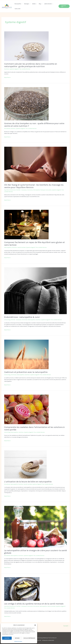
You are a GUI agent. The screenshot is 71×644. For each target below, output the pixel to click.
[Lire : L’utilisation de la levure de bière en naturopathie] (25, 464)
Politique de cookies (18, 641)
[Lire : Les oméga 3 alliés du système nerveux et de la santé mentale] (22, 589)
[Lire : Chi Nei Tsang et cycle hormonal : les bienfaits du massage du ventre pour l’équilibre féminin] (35, 164)
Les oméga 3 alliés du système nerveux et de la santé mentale (34, 604)
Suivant (67, 626)
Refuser (17, 638)
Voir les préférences (29, 638)
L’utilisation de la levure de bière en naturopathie (28, 482)
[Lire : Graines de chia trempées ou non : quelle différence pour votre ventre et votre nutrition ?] (26, 104)
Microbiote (7, 128)
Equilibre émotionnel (10, 190)
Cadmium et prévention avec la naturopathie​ (26, 372)
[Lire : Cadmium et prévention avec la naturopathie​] (26, 354)
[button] (35, 625)
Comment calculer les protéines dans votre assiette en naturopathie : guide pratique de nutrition (31, 65)
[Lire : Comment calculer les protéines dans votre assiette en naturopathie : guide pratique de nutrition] (26, 46)
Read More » (8, 77)
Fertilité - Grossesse (21, 190)
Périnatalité (36, 190)
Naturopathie (8, 247)
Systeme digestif (14, 69)
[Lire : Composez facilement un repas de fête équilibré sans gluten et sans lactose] (26, 224)
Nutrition (7, 69)
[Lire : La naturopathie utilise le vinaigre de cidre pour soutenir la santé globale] (35, 527)
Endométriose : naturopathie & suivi (22, 317)
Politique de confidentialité (48, 640)
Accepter (7, 638)
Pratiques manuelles (46, 190)
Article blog (7, 320)
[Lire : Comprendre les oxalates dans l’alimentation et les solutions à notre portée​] (26, 409)
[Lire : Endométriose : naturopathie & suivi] (35, 291)
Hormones (30, 190)
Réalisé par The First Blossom (50, 638)
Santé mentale (22, 247)
